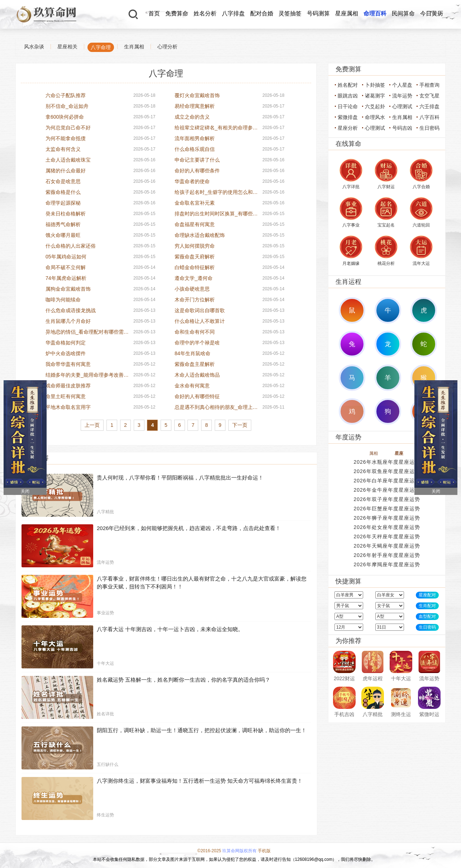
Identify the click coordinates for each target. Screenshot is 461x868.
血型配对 (427, 616)
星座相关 (67, 47)
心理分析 (167, 47)
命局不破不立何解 (66, 267)
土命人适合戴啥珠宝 (68, 160)
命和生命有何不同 (195, 332)
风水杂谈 (34, 47)
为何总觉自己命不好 (68, 128)
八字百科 (429, 117)
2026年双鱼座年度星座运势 (387, 471)
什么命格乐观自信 (195, 149)
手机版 (264, 851)
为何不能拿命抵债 (66, 138)
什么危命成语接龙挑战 (71, 310)
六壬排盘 (429, 106)
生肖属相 (134, 47)
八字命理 (101, 47)
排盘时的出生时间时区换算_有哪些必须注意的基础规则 (216, 214)
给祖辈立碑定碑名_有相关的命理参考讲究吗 (216, 128)
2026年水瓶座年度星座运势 (387, 462)
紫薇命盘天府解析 (195, 257)
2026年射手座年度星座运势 (387, 555)
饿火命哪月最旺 (63, 235)
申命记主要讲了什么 (197, 160)
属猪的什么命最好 (66, 171)
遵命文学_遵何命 (194, 278)
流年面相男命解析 (195, 138)
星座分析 (348, 128)
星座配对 (427, 595)
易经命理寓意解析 (195, 106)
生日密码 (429, 128)
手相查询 (429, 85)
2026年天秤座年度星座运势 (387, 536)
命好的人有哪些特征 (197, 396)
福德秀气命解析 (63, 224)
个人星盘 (402, 85)
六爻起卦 (375, 106)
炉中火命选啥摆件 (66, 353)
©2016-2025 (209, 851)
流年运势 (402, 96)
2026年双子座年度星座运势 (387, 499)
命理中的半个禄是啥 (197, 343)
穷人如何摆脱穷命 (195, 246)
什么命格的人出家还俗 (71, 246)
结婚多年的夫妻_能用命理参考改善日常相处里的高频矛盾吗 (87, 375)
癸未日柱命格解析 (66, 214)
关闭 (25, 491)
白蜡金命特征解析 (195, 267)
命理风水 (375, 117)
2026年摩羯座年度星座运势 (387, 564)
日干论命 (348, 106)
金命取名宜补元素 (195, 203)
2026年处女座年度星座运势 (387, 527)
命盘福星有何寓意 (195, 224)
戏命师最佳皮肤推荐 (68, 386)
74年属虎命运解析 (66, 278)
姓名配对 (348, 85)
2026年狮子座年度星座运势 (387, 518)
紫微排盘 (348, 117)
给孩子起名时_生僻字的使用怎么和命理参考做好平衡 (216, 192)
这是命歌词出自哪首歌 (200, 310)
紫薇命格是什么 (63, 192)
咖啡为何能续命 (63, 300)
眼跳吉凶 (348, 96)
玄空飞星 (429, 96)
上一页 (92, 425)
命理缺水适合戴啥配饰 (200, 235)
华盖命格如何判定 (66, 343)
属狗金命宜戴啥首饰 (68, 289)
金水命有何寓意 (192, 386)
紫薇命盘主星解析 (195, 364)
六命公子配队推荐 (66, 95)
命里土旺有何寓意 (66, 396)
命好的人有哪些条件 (197, 171)
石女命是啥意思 (63, 181)
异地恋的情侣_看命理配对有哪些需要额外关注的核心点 (87, 332)
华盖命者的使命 (192, 181)
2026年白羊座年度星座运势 (387, 481)
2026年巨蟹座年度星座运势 (387, 509)
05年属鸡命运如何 (66, 257)
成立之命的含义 (192, 117)
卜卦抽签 (375, 85)
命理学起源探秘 (63, 203)
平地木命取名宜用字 (68, 407)
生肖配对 (427, 606)
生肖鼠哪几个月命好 (68, 321)
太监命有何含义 (63, 149)
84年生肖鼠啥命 (193, 353)
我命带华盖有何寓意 (68, 364)
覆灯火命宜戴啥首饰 (197, 95)
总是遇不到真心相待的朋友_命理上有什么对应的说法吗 (216, 407)
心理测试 (402, 106)
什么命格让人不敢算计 (200, 321)
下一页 (240, 425)
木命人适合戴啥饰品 (197, 375)
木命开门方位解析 (195, 300)
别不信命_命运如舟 (67, 106)
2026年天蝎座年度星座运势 (387, 546)
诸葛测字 (375, 96)
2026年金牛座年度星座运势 (387, 490)
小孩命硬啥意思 (192, 289)
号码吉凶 (402, 128)
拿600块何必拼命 (65, 117)
